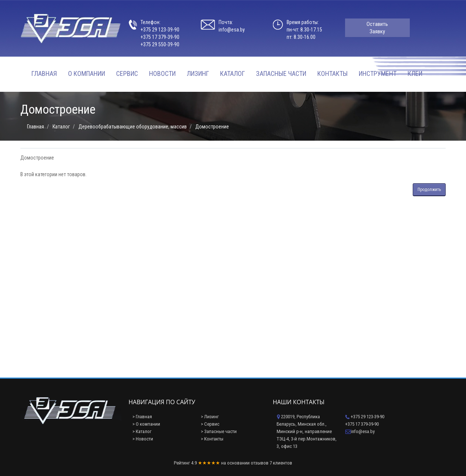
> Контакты (212, 439)
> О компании (146, 424)
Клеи (415, 73)
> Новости (143, 439)
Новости (162, 73)
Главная (44, 73)
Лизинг (198, 73)
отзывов (260, 463)
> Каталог (142, 431)
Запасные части (281, 73)
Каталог (232, 73)
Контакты (332, 73)
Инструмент (378, 73)
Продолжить (429, 190)
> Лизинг (210, 417)
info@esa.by (232, 30)
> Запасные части (219, 431)
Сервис (127, 73)
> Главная (142, 417)
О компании (87, 73)
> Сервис (210, 424)
